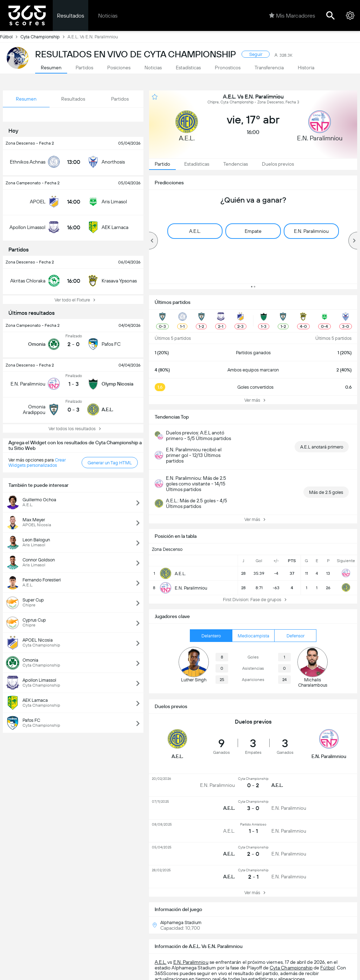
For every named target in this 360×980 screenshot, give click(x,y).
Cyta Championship (44, 37)
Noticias (108, 16)
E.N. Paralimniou (191, 962)
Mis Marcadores (292, 15)
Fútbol (10, 37)
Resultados (70, 16)
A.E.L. (160, 962)
